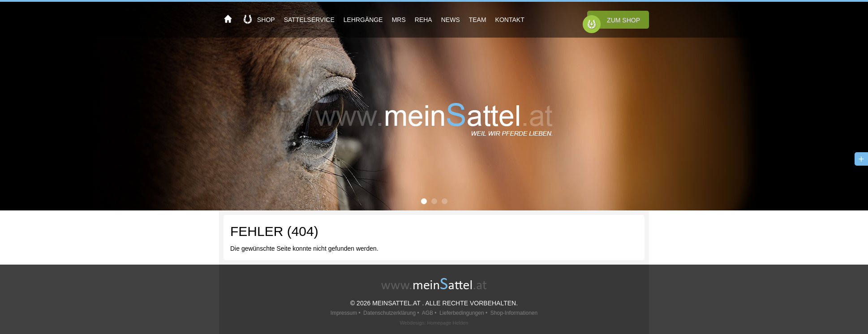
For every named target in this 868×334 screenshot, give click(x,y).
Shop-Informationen (514, 313)
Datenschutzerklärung (389, 313)
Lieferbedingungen (462, 313)
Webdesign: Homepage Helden (434, 323)
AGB (428, 313)
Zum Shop (623, 20)
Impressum (344, 313)
